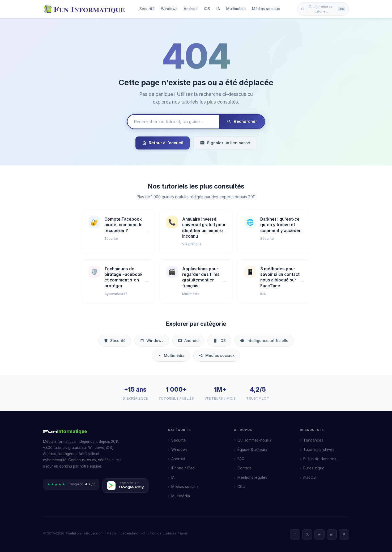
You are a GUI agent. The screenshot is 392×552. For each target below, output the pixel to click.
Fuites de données (320, 459)
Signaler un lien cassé (225, 143)
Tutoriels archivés (319, 449)
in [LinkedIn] (332, 534)
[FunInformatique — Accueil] (86, 9)
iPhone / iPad (183, 468)
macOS (310, 477)
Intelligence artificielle (264, 341)
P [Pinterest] (344, 534)
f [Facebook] (295, 534)
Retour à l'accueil (163, 143)
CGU (241, 487)
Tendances (313, 440)
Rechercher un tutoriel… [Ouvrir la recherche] (323, 9)
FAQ (241, 459)
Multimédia (236, 9)
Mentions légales (252, 477)
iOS (207, 9)
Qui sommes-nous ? (255, 440)
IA (218, 9)
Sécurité (147, 9)
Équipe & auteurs (252, 449)
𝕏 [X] (307, 534)
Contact (244, 468)
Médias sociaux (266, 9)
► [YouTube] (320, 534)
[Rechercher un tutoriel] (173, 122)
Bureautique (314, 468)
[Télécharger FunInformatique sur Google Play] (125, 486)
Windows (169, 9)
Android (191, 9)
